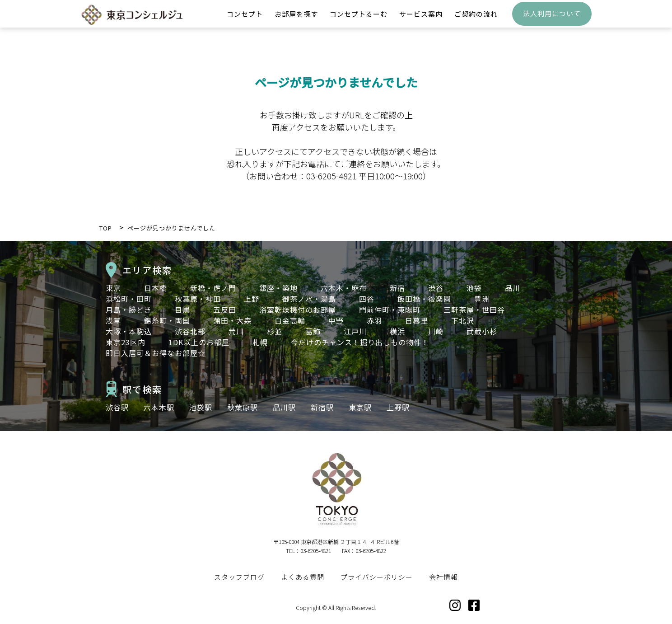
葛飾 (313, 331)
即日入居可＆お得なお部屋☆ (156, 353)
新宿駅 (322, 407)
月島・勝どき (129, 310)
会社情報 (443, 577)
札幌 (260, 342)
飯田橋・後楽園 (424, 299)
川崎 (436, 331)
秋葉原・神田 (198, 299)
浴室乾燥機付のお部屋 (298, 310)
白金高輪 (290, 320)
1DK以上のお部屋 (199, 342)
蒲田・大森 (232, 320)
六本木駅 (159, 407)
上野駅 (398, 407)
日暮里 (417, 320)
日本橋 (156, 288)
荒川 (236, 331)
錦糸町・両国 (167, 320)
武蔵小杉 (482, 331)
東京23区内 (126, 342)
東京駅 (360, 407)
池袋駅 (201, 407)
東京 (113, 288)
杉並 (275, 331)
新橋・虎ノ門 (213, 288)
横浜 (397, 331)
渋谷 (436, 288)
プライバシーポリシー (377, 577)
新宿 (397, 288)
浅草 (113, 320)
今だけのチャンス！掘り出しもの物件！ (360, 342)
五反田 (225, 310)
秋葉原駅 (243, 407)
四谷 (367, 299)
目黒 (182, 310)
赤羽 (374, 320)
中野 (336, 320)
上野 (252, 299)
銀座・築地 (278, 288)
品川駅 (284, 407)
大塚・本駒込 (129, 331)
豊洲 (482, 299)
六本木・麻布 (344, 288)
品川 (513, 288)
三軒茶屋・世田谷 (474, 310)
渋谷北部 (190, 331)
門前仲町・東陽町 (390, 310)
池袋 (474, 288)
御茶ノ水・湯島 (309, 299)
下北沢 (463, 320)
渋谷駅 (117, 407)
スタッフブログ (239, 577)
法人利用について (552, 21)
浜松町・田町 (129, 299)
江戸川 (355, 331)
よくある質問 (303, 577)
